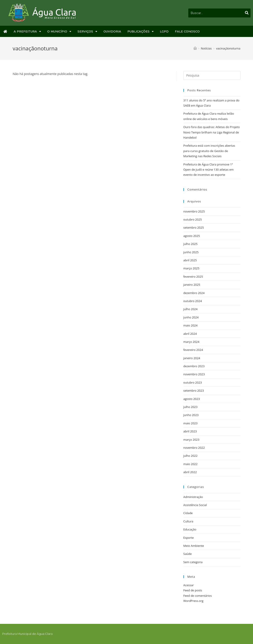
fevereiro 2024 (193, 350)
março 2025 (191, 268)
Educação (190, 529)
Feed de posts (193, 590)
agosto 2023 (192, 399)
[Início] (195, 48)
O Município (59, 31)
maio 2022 (190, 464)
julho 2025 (190, 244)
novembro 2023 (194, 374)
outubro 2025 (193, 219)
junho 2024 (191, 317)
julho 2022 (190, 456)
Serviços (87, 31)
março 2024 (191, 342)
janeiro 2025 (192, 285)
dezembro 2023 (194, 366)
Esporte (189, 538)
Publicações (140, 31)
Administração (193, 497)
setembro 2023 (194, 391)
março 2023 (191, 440)
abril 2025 (190, 260)
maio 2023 (190, 423)
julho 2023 (190, 407)
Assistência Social (195, 505)
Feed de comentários (198, 596)
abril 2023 (190, 431)
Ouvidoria (112, 31)
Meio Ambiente (194, 546)
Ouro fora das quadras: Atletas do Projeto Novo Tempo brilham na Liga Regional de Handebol (212, 132)
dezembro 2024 (194, 293)
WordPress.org (193, 601)
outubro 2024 (193, 301)
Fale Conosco (187, 31)
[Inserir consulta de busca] (212, 75)
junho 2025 (191, 252)
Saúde (188, 554)
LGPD (164, 31)
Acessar (189, 585)
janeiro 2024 (192, 358)
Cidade (188, 513)
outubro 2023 (193, 382)
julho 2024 (190, 309)
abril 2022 (190, 472)
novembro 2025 (194, 211)
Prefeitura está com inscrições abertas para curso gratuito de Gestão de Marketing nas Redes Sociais (209, 151)
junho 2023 (191, 415)
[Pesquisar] (247, 13)
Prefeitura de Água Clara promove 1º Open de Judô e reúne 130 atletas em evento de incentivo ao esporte (209, 170)
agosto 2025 (192, 236)
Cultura (188, 521)
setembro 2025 (194, 228)
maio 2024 (190, 325)
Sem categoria (193, 562)
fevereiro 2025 (193, 277)
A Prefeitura (27, 31)
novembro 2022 (194, 448)
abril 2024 (190, 334)
